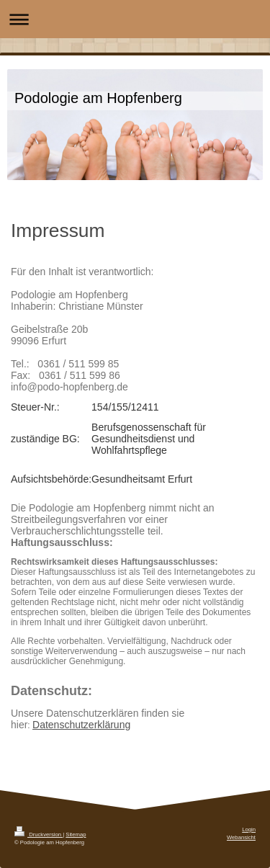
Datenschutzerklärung (81, 725)
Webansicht (241, 837)
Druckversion (39, 835)
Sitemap (76, 835)
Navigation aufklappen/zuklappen (135, 19)
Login (249, 829)
